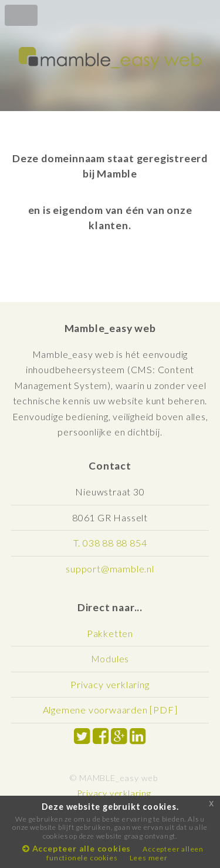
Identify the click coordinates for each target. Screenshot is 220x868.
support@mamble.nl (110, 569)
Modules (110, 658)
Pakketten (110, 633)
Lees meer (149, 858)
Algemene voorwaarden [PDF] (110, 710)
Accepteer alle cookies (77, 848)
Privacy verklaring (110, 684)
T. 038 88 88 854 (110, 543)
